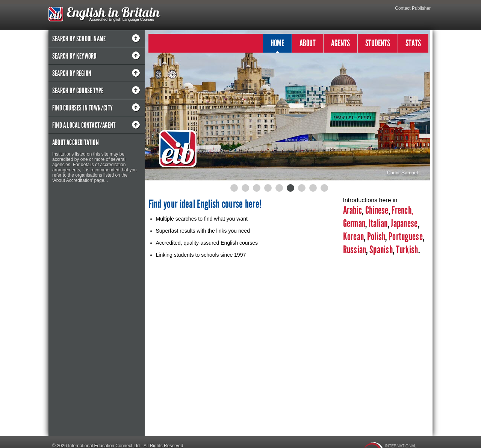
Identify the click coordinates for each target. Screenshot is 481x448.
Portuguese (405, 237)
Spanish (380, 250)
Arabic (353, 210)
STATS (413, 43)
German (354, 223)
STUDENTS (378, 43)
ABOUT (308, 43)
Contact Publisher (413, 8)
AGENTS (340, 43)
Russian (355, 250)
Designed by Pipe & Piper (78, 444)
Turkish (407, 250)
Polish (376, 237)
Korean (354, 237)
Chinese (377, 210)
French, (402, 210)
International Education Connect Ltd (104, 435)
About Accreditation (76, 142)
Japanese (404, 223)
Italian (378, 223)
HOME (277, 45)
